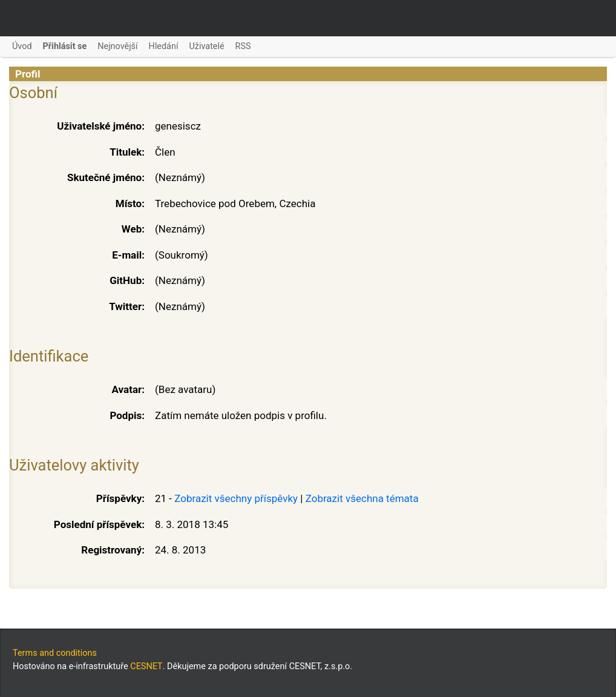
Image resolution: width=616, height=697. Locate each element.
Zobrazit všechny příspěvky (236, 498)
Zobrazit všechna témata (362, 498)
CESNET (146, 666)
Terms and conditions (55, 653)
